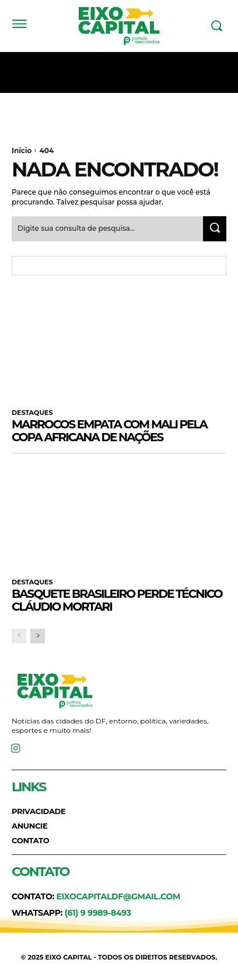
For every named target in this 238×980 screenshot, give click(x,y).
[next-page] (38, 636)
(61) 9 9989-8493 (98, 913)
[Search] (215, 229)
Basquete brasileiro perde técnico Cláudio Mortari (117, 600)
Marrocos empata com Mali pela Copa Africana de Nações (109, 431)
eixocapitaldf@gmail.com (118, 896)
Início (22, 150)
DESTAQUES (32, 413)
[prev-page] (19, 636)
